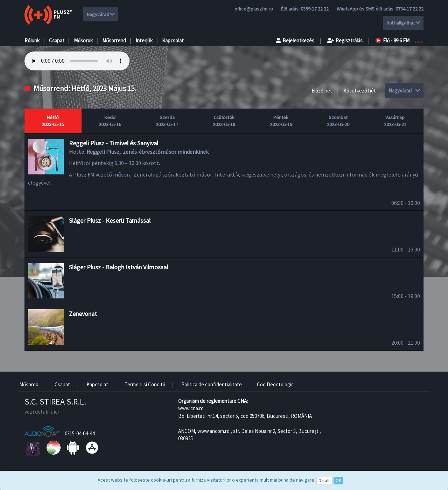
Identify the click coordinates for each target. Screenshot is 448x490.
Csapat (57, 40)
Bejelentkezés (295, 40)
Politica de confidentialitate (212, 384)
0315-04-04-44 (80, 433)
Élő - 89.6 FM (393, 40)
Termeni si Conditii (145, 384)
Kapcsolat (173, 40)
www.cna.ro (191, 408)
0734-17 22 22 (409, 9)
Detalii (324, 480)
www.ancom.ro (213, 431)
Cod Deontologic (275, 384)
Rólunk (32, 40)
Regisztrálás (345, 40)
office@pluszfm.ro (254, 9)
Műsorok (83, 40)
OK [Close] (338, 480)
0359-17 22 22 (315, 9)
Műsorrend (114, 40)
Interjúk (144, 40)
